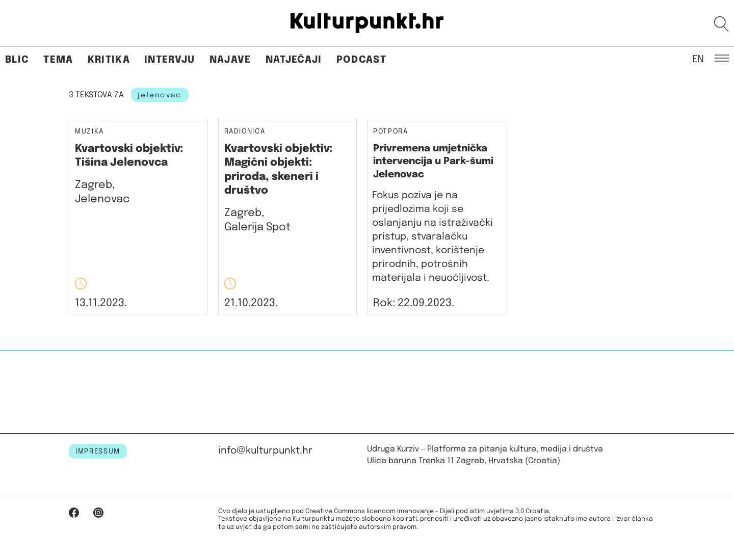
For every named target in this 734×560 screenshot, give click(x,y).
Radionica (245, 132)
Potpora (391, 131)
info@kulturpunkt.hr (265, 451)
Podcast (361, 60)
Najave (230, 60)
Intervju (170, 60)
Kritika (109, 60)
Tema (58, 60)
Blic (17, 60)
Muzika (89, 132)
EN (698, 59)
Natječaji (294, 60)
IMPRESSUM (98, 451)
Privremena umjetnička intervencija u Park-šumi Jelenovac (433, 162)
